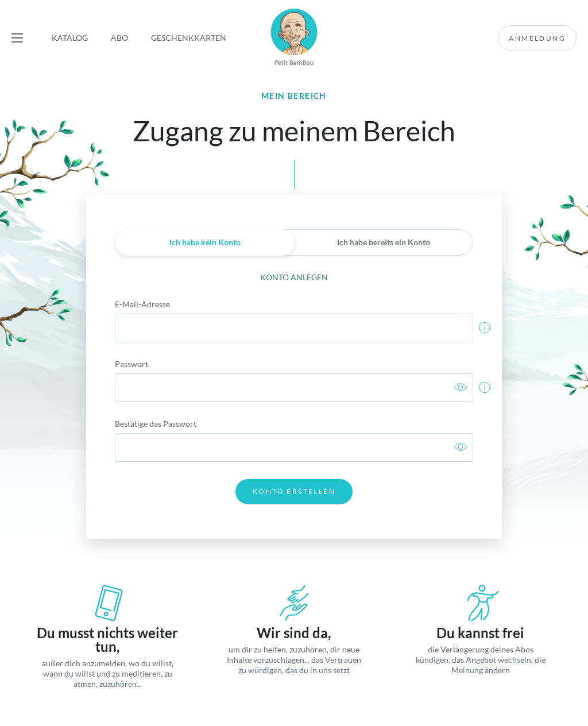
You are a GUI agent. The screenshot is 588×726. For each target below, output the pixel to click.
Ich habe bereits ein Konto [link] (384, 242)
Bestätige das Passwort (156, 424)
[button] (17, 38)
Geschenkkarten (189, 38)
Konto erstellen (294, 491)
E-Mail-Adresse (142, 304)
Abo (119, 38)
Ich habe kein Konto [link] (205, 242)
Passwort (131, 364)
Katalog (70, 38)
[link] (461, 388)
